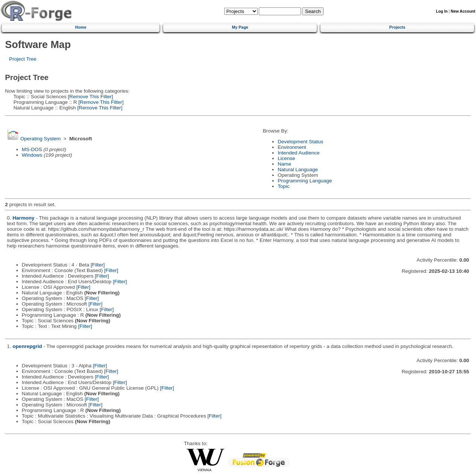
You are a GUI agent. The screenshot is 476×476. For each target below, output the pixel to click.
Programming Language (305, 181)
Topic (284, 186)
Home (81, 27)
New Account (463, 11)
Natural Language (298, 170)
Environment (292, 147)
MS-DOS (32, 149)
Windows (32, 155)
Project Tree (23, 59)
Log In (442, 11)
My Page (240, 27)
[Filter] (98, 265)
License (287, 158)
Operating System (40, 139)
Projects (397, 27)
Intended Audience (299, 153)
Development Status (300, 142)
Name (284, 164)
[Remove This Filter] (90, 97)
